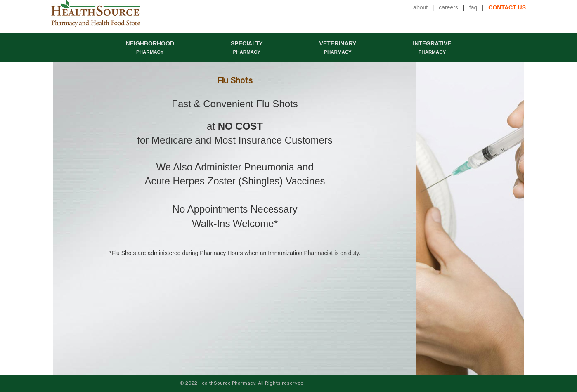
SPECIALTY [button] (247, 47)
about (420, 7)
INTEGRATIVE (432, 47)
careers (448, 7)
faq (473, 7)
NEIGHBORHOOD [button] (150, 47)
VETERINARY (338, 47)
